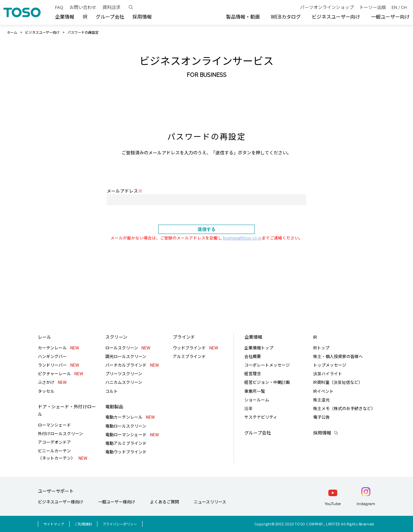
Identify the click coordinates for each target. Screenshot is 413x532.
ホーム (12, 32)
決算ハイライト (328, 373)
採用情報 (322, 433)
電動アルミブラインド (126, 443)
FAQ (59, 7)
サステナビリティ (261, 417)
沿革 (248, 408)
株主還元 (321, 400)
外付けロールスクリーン (60, 433)
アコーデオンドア (54, 442)
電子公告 (321, 417)
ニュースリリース (210, 502)
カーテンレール (59, 347)
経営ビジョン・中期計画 (267, 382)
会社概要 (253, 356)
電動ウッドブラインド (126, 452)
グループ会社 (110, 17)
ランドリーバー (59, 365)
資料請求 (112, 7)
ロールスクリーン (128, 347)
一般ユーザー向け (390, 17)
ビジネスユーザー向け (336, 17)
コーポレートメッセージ (267, 365)
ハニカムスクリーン (124, 382)
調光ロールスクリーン (126, 356)
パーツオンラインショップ (327, 7)
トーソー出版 (373, 7)
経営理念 (253, 373)
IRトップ (321, 347)
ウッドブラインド (195, 347)
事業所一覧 (255, 391)
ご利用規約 (83, 524)
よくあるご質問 (165, 502)
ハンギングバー (52, 356)
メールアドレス (125, 191)
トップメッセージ (330, 365)
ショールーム (257, 400)
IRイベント (323, 391)
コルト (112, 391)
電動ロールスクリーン (126, 426)
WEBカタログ (286, 17)
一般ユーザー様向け (117, 502)
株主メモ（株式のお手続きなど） (344, 408)
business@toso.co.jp (242, 238)
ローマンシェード (54, 425)
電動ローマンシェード (132, 434)
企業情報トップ (259, 347)
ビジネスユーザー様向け (61, 502)
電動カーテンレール (130, 417)
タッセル (46, 391)
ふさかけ (52, 382)
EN (394, 7)
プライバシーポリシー (120, 524)
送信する (206, 229)
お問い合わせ (83, 7)
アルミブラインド (189, 356)
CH (404, 7)
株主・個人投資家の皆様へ (338, 356)
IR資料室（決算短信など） (338, 382)
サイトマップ (54, 524)
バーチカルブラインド (132, 365)
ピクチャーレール (61, 373)
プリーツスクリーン (124, 373)
